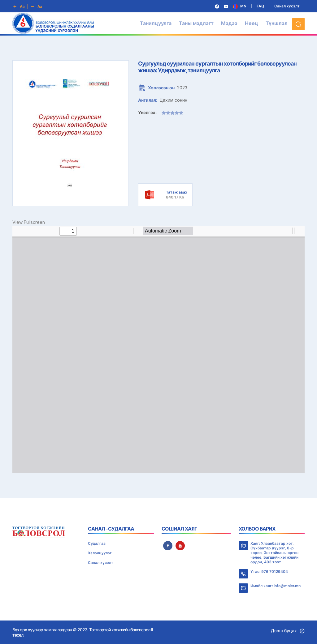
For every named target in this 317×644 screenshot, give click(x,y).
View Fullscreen (29, 222)
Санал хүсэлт (287, 6)
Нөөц (252, 23)
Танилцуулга (156, 23)
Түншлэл (277, 23)
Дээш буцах (288, 631)
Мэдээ (229, 23)
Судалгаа (97, 543)
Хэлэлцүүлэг (100, 553)
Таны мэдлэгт (196, 23)
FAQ (260, 6)
